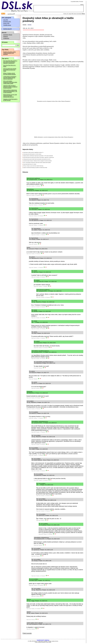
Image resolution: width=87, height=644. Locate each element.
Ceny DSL (6, 20)
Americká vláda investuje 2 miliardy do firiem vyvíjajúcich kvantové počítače (10, 87)
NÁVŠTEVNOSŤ (40, 640)
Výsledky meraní (7, 25)
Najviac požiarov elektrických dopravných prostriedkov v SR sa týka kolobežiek (10, 91)
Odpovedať (29, 186)
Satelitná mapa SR (7, 29)
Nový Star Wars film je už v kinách (10, 66)
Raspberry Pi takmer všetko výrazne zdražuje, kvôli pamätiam (9, 53)
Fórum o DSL (6, 23)
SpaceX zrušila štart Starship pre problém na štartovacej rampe (10, 70)
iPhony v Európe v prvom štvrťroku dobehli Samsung (9, 74)
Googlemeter (6, 38)
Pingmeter (6, 36)
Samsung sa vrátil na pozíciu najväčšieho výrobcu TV (33, 152)
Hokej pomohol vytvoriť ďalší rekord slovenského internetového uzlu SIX (10, 96)
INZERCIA (47, 640)
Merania (10, 35)
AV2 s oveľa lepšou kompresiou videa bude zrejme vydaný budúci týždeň (10, 82)
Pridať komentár (27, 633)
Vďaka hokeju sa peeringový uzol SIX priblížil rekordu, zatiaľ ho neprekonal (10, 78)
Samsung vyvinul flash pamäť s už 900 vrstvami (10, 100)
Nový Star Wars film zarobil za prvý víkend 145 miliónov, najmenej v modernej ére (10, 62)
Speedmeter (6, 35)
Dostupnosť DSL (7, 21)
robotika (29, 25)
